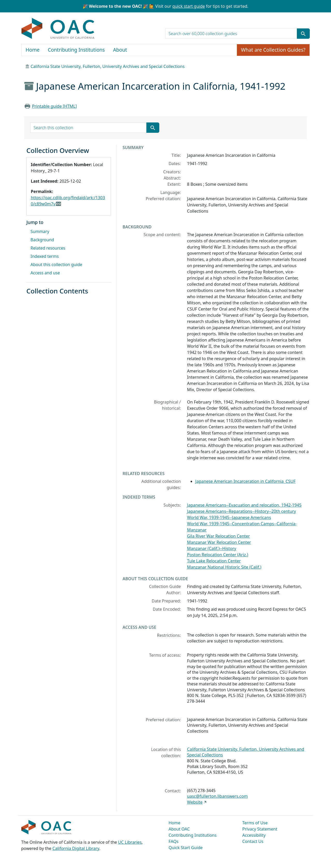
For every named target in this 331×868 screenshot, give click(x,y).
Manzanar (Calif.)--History (212, 548)
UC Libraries (130, 842)
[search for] (231, 34)
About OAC (179, 829)
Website (195, 802)
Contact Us (253, 841)
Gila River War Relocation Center (218, 536)
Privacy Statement (260, 829)
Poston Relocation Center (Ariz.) (218, 555)
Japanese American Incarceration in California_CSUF (245, 481)
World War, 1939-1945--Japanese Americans (229, 517)
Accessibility (254, 835)
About (120, 50)
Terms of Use (255, 823)
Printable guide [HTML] (54, 106)
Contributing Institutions (76, 50)
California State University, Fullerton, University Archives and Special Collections (108, 66)
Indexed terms (45, 256)
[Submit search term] (303, 34)
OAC (58, 29)
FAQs (174, 841)
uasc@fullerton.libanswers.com (217, 796)
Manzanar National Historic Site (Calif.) (224, 567)
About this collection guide (56, 265)
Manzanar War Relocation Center (219, 542)
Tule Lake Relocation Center (214, 561)
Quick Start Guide (186, 848)
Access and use (45, 273)
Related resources (48, 248)
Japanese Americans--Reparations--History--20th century (241, 511)
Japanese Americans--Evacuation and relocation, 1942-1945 (244, 505)
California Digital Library (76, 848)
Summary (40, 231)
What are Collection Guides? (273, 50)
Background (42, 240)
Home (33, 50)
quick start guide (189, 6)
